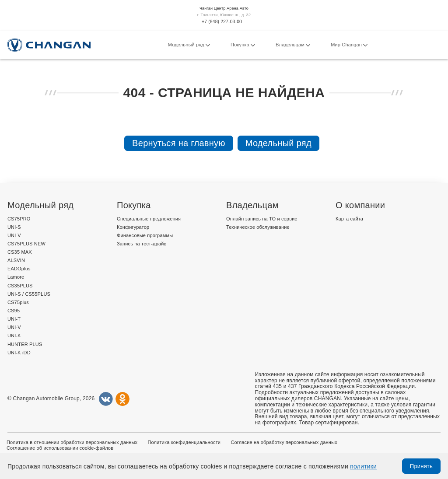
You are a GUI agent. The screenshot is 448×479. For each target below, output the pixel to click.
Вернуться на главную (179, 143)
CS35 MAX (20, 252)
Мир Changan (349, 45)
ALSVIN (16, 260)
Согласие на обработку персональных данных (284, 442)
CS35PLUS (20, 286)
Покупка (243, 45)
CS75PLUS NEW (26, 244)
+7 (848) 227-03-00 (222, 22)
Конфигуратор (133, 227)
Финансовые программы (145, 235)
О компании (360, 205)
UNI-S (14, 227)
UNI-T (14, 319)
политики (363, 466)
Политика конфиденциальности (184, 442)
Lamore (16, 277)
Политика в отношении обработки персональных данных (72, 442)
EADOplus (19, 269)
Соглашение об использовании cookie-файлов (60, 448)
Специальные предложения (149, 219)
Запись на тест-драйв (142, 244)
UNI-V (14, 235)
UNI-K (14, 336)
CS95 (14, 311)
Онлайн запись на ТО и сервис (262, 219)
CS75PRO (19, 219)
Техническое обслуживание (258, 227)
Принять (421, 466)
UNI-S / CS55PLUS (29, 294)
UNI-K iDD (19, 353)
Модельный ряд (189, 45)
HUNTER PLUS (25, 344)
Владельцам (293, 45)
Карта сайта (349, 219)
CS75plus (18, 302)
